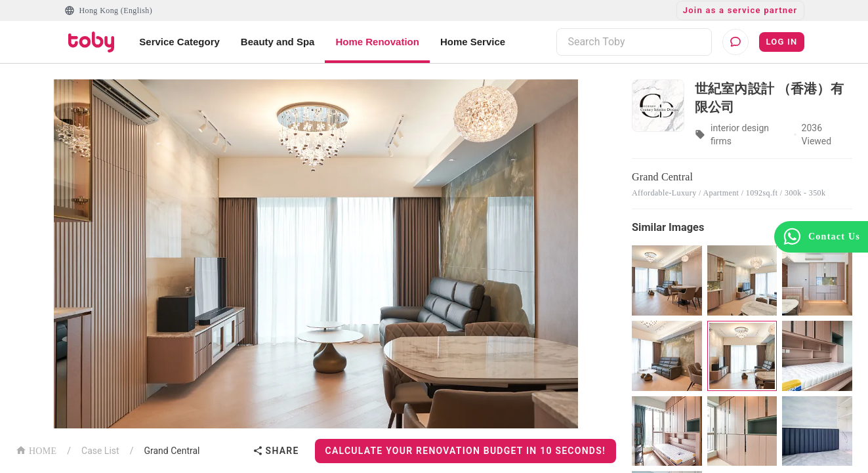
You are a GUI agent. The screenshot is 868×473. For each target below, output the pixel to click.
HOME (36, 450)
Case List (100, 451)
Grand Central (172, 451)
